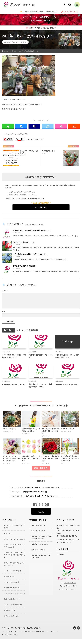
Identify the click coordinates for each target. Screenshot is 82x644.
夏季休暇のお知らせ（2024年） (25, 266)
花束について (9, 535)
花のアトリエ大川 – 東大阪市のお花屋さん (29, 633)
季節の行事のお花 (10, 579)
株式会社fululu (73, 591)
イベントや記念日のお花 (12, 585)
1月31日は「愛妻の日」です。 (24, 242)
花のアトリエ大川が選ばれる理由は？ (41, 28)
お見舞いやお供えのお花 (12, 591)
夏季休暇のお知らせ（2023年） (67, 387)
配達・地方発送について (12, 604)
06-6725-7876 (40, 527)
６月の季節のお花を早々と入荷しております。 (31, 254)
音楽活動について (10, 615)
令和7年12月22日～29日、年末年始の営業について (14, 356)
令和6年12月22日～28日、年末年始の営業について (67, 356)
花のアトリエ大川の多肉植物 (14, 610)
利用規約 (5, 639)
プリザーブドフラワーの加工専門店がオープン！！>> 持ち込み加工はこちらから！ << (41, 19)
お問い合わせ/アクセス (12, 621)
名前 (4, 311)
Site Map (62, 556)
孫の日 (24, 42)
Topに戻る (41, 514)
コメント (5, 291)
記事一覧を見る (41, 470)
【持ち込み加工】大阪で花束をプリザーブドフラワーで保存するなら (15, 558)
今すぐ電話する (41, 207)
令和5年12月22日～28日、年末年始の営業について (32, 230)
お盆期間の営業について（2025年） (40, 356)
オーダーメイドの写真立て (13, 574)
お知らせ (17, 42)
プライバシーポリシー (50, 636)
